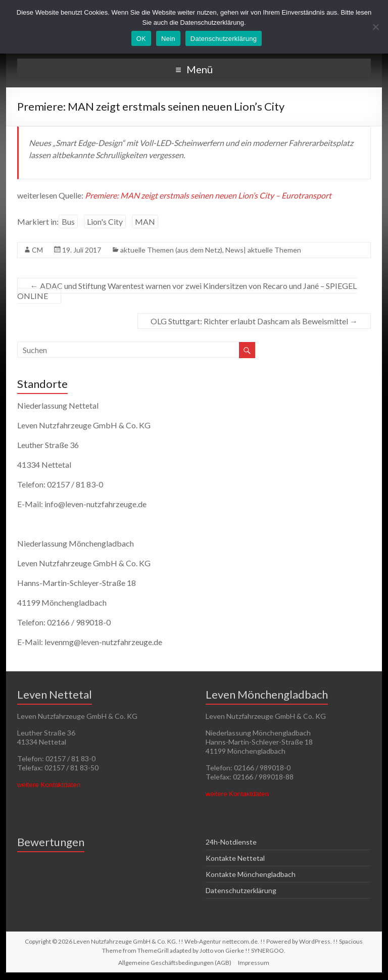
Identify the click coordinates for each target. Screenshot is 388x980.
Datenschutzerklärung (241, 890)
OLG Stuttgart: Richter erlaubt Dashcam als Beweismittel (254, 321)
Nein (168, 39)
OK (141, 39)
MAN (145, 222)
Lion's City (105, 222)
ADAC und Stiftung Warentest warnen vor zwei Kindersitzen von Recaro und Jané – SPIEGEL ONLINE (187, 291)
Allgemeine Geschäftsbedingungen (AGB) (175, 963)
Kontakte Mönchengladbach (251, 874)
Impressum (254, 963)
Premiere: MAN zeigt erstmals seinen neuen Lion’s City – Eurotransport (208, 195)
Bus (68, 222)
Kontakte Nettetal (235, 858)
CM (37, 250)
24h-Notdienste (231, 842)
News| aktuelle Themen (263, 250)
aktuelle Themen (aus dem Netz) (171, 250)
